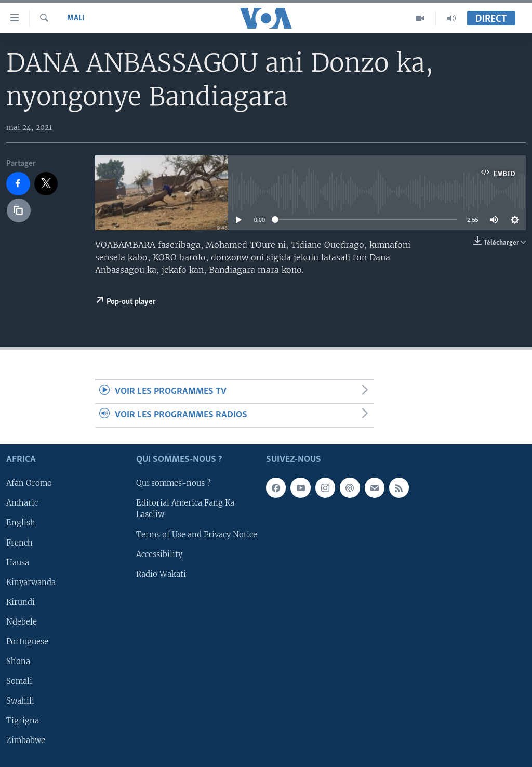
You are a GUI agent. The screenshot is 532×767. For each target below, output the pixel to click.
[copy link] (19, 210)
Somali (19, 681)
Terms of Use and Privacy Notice (197, 534)
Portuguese (27, 642)
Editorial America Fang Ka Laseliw (185, 509)
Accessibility (159, 554)
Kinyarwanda (31, 582)
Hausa (18, 562)
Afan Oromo (29, 483)
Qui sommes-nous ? (173, 483)
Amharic (22, 503)
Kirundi (21, 602)
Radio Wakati (161, 574)
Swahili (20, 701)
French (19, 543)
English (21, 523)
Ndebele (22, 622)
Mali (76, 18)
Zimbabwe (26, 740)
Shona (18, 662)
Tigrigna (23, 721)
